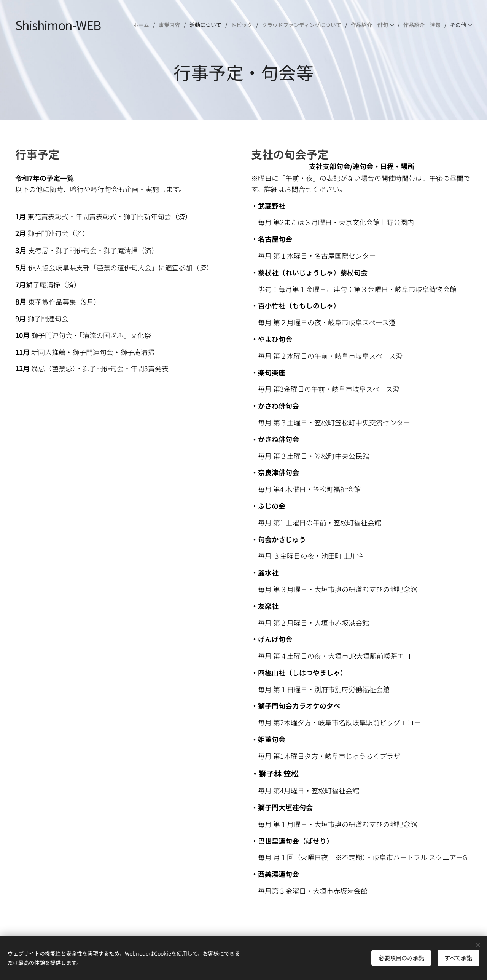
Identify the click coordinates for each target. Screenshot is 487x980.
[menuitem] (143, 25)
